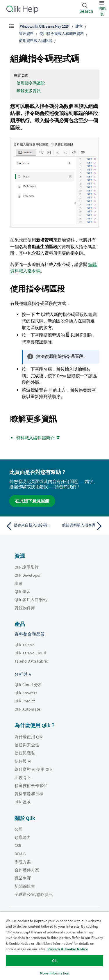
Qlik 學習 (23, 592)
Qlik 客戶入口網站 (31, 600)
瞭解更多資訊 (29, 91)
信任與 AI (23, 761)
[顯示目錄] (12, 26)
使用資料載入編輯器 (36, 41)
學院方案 (23, 862)
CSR (18, 846)
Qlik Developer (28, 575)
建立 (79, 26)
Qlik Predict (25, 701)
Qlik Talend (25, 645)
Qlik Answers (26, 693)
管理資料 (26, 34)
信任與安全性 (27, 745)
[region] (54, 946)
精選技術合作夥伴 (31, 786)
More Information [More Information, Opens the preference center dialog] (54, 973)
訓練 (19, 583)
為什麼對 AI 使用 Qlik (33, 769)
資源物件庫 (25, 608)
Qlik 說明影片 (27, 567)
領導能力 (23, 837)
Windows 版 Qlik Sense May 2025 (44, 26)
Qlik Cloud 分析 (28, 685)
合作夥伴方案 (27, 870)
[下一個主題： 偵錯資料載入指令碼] (80, 526)
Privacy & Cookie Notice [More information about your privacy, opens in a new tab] (68, 949)
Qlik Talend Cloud (30, 653)
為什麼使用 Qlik (29, 737)
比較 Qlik (23, 777)
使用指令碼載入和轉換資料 (62, 34)
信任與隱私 (25, 753)
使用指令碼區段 (31, 83)
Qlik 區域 (23, 802)
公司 (19, 829)
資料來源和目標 (29, 794)
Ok (54, 961)
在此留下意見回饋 (32, 501)
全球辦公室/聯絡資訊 (34, 894)
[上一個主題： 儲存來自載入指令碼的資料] (29, 526)
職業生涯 (23, 878)
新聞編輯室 (25, 886)
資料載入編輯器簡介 (35, 438)
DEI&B (20, 854)
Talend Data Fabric (31, 661)
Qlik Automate (27, 709)
